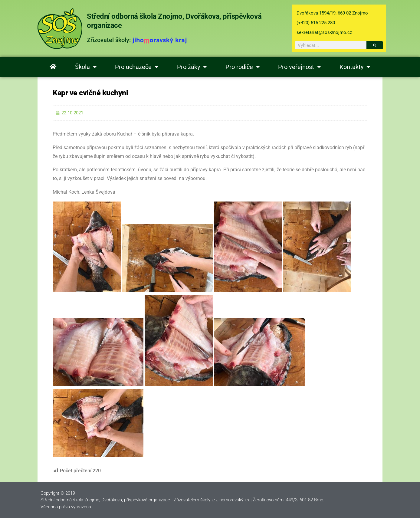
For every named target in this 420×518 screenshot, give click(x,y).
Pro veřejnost (300, 67)
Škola (86, 67)
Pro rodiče (243, 67)
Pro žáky (192, 67)
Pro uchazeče (137, 67)
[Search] (375, 45)
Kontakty (355, 67)
